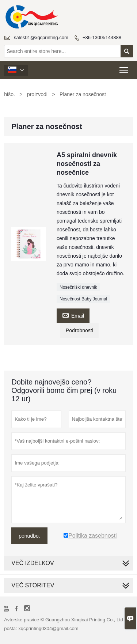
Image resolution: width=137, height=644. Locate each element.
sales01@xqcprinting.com (41, 37)
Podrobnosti (79, 330)
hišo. (9, 94)
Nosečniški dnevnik (78, 287)
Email (73, 315)
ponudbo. (29, 536)
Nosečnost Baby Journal (83, 299)
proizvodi (37, 94)
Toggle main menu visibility (124, 68)
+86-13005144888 (102, 37)
